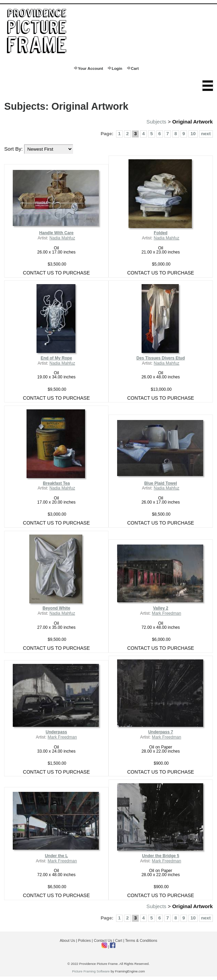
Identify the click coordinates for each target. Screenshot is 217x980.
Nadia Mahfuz (62, 238)
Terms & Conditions (141, 940)
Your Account (90, 68)
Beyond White (56, 608)
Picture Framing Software (91, 971)
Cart (135, 68)
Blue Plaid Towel (161, 483)
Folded (161, 233)
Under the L (56, 856)
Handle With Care (56, 233)
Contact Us (103, 940)
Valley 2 (161, 608)
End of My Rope (56, 358)
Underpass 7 (161, 732)
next (206, 134)
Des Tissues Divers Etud (161, 358)
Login (117, 68)
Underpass (56, 732)
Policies (85, 940)
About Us (68, 940)
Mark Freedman (167, 613)
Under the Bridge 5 (161, 856)
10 (193, 134)
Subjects (156, 122)
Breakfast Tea (56, 483)
